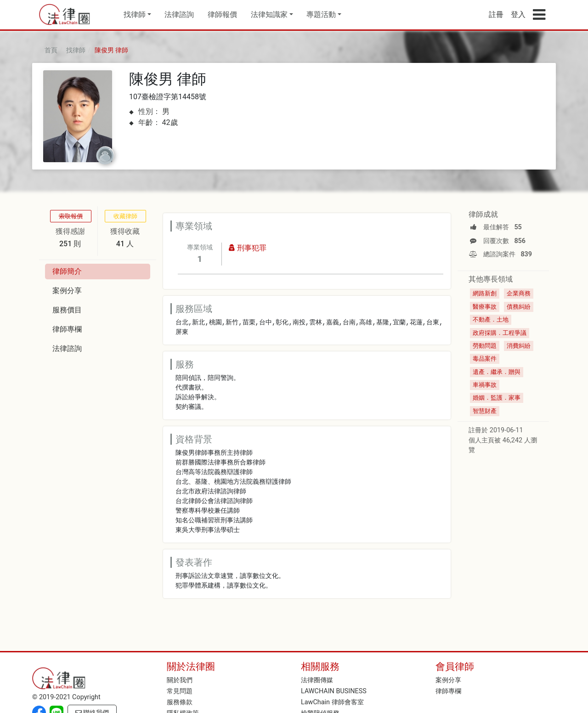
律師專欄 (448, 691)
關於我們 (180, 680)
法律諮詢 (179, 14)
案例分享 (448, 680)
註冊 (496, 14)
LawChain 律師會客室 (332, 702)
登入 (518, 14)
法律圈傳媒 (317, 680)
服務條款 (180, 702)
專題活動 (321, 14)
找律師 (135, 14)
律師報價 (222, 14)
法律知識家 (269, 14)
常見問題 (180, 691)
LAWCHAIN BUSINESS (334, 691)
